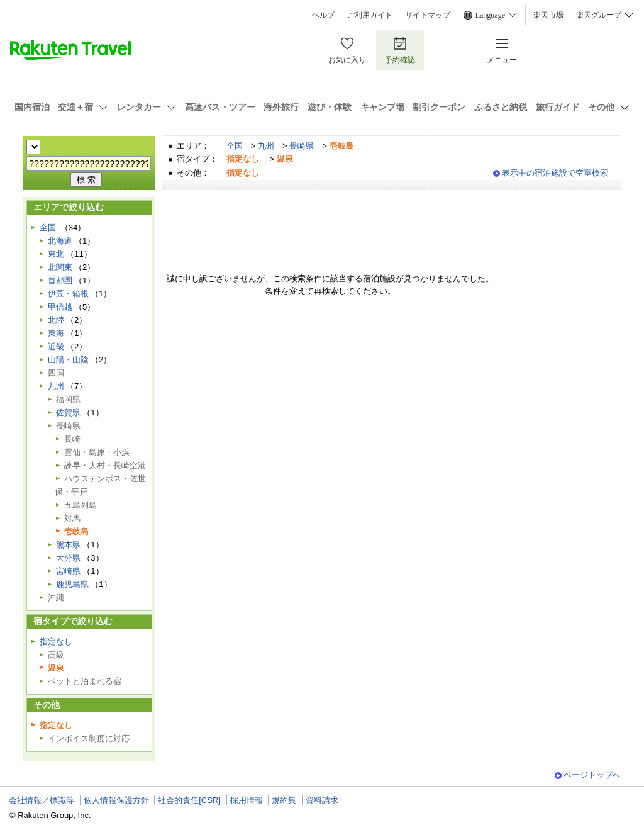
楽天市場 (548, 15)
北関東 (60, 267)
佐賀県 (68, 412)
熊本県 (68, 545)
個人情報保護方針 (116, 800)
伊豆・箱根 (68, 294)
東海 (56, 333)
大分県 (68, 558)
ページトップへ (592, 775)
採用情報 (247, 800)
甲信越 (60, 307)
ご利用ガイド (370, 15)
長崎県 (302, 146)
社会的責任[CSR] (189, 800)
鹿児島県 (72, 584)
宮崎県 (68, 571)
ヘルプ (323, 15)
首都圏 (60, 280)
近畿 (56, 346)
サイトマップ (428, 15)
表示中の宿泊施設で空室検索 (555, 173)
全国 (235, 146)
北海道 (60, 241)
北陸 (56, 320)
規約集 (284, 800)
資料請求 (322, 800)
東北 (56, 254)
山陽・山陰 (68, 360)
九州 (266, 146)
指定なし (56, 642)
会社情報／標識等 (42, 800)
